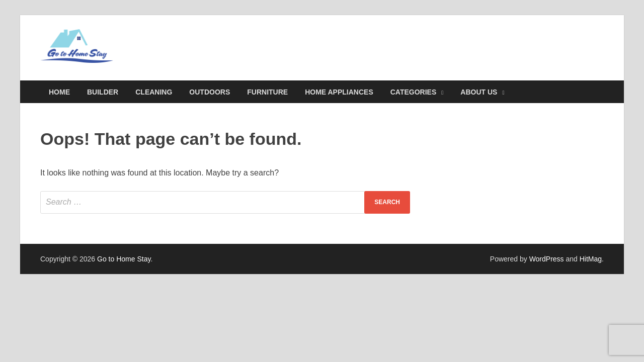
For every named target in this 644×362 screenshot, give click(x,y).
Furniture (267, 92)
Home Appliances (339, 92)
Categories (414, 92)
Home (59, 92)
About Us (479, 92)
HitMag (591, 259)
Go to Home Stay (124, 259)
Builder (103, 92)
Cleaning (154, 92)
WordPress (547, 259)
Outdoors (210, 92)
